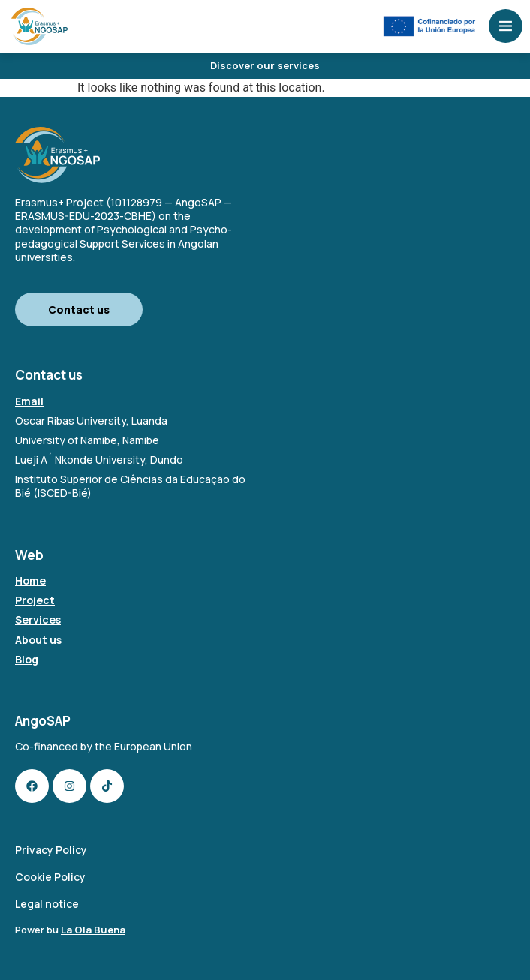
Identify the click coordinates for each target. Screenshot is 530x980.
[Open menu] (506, 26)
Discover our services (265, 65)
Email (29, 401)
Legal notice (47, 904)
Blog (27, 659)
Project (35, 600)
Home (30, 580)
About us (38, 640)
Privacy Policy (51, 850)
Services (38, 619)
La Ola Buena (93, 930)
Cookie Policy (50, 877)
